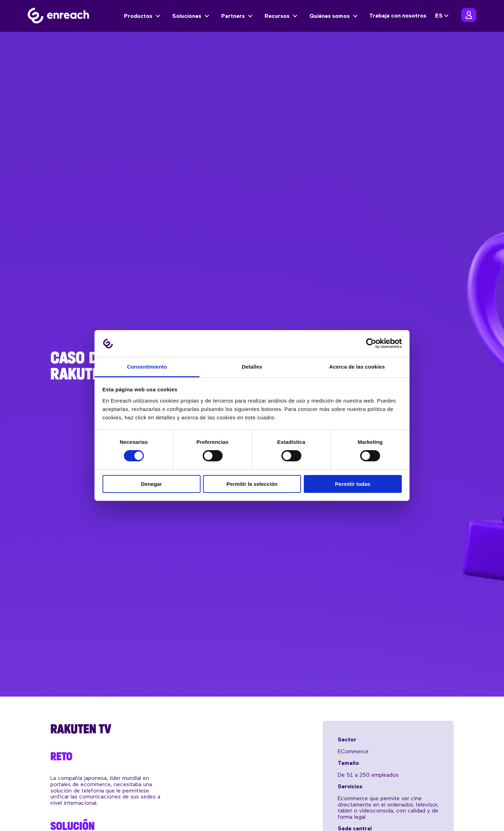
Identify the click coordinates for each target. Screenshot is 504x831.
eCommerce (353, 752)
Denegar (151, 484)
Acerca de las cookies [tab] (357, 367)
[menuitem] (443, 16)
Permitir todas (353, 484)
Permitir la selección (252, 484)
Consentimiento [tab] (147, 367)
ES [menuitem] (439, 16)
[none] (443, 16)
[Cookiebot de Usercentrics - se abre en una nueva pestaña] (371, 343)
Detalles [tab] (252, 367)
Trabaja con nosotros (398, 16)
